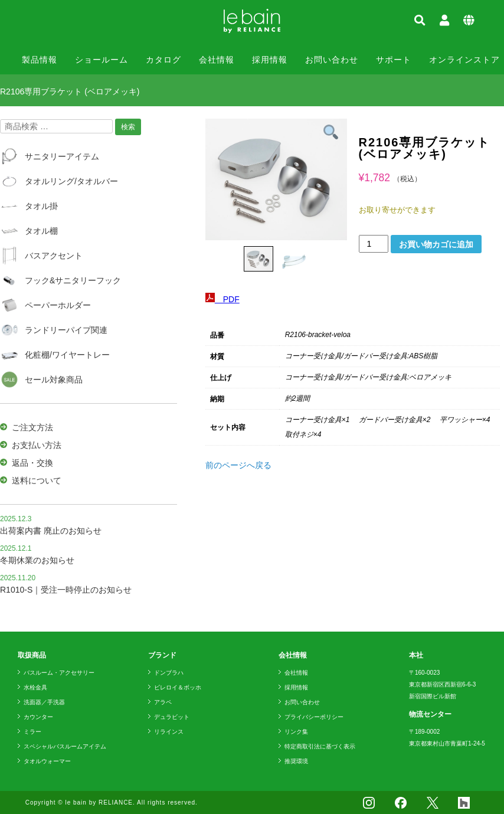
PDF (222, 299)
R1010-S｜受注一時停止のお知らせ (66, 590)
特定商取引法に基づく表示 (320, 746)
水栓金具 (35, 687)
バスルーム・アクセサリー (59, 673)
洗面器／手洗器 (44, 702)
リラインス (169, 732)
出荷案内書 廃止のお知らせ (51, 531)
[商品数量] (374, 244)
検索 (128, 127)
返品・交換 (32, 463)
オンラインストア (464, 60)
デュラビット (172, 717)
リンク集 (296, 732)
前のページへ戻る (238, 465)
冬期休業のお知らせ (37, 560)
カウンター (38, 717)
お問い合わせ (332, 60)
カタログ (163, 60)
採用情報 (270, 60)
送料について (37, 480)
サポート (394, 60)
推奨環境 (296, 761)
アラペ (163, 702)
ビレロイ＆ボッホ (178, 687)
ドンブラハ (169, 673)
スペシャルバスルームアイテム (65, 746)
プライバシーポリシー (314, 717)
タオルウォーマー (47, 761)
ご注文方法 (32, 427)
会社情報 (217, 60)
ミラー (32, 732)
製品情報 (40, 60)
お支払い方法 (37, 445)
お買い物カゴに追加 (436, 244)
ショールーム (102, 60)
